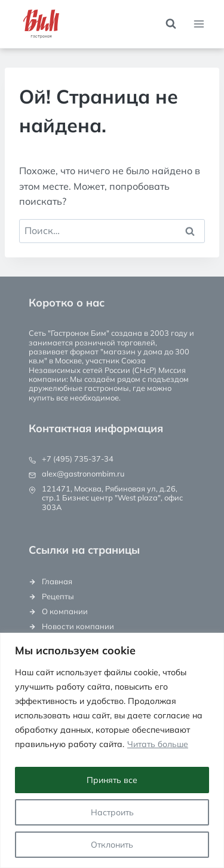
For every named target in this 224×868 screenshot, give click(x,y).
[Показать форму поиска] (171, 24)
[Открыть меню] (199, 24)
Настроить (112, 812)
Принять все (112, 780)
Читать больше (158, 744)
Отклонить (112, 845)
